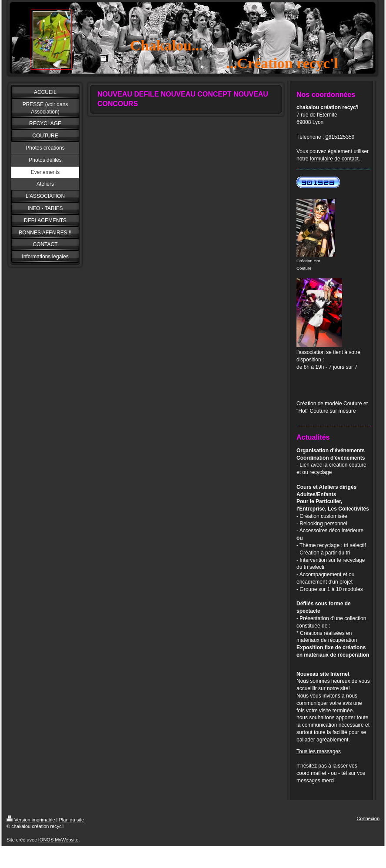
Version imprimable (31, 820)
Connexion (368, 818)
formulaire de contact (334, 159)
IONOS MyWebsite (58, 840)
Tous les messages (319, 751)
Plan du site (72, 820)
